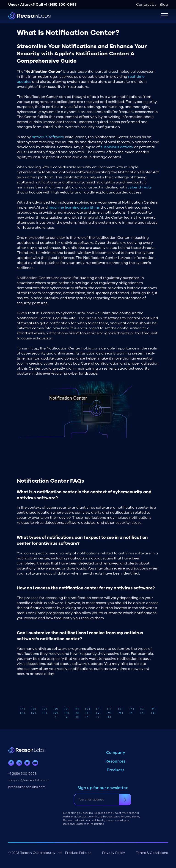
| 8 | (109, 717)
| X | (132, 713)
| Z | (153, 713)
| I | (109, 709)
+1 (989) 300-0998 (60, 5)
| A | (23, 709)
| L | (142, 709)
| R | (67, 713)
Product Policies (78, 853)
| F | (77, 709)
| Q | (56, 713)
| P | (45, 713)
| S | (77, 713)
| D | (56, 709)
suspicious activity (117, 147)
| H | (98, 709)
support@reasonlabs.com (29, 780)
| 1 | (56, 717)
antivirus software (48, 137)
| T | (88, 713)
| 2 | (67, 717)
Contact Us (146, 5)
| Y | (142, 713)
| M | (153, 709)
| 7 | (98, 717)
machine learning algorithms (74, 207)
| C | (45, 709)
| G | (88, 709)
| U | (98, 713)
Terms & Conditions (152, 853)
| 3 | (77, 717)
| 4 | (88, 717)
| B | (34, 709)
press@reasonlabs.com (27, 787)
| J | (120, 709)
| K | (132, 709)
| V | (109, 713)
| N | (22, 713)
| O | (33, 713)
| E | (66, 709)
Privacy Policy (114, 853)
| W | (120, 713)
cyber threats (140, 187)
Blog (164, 5)
